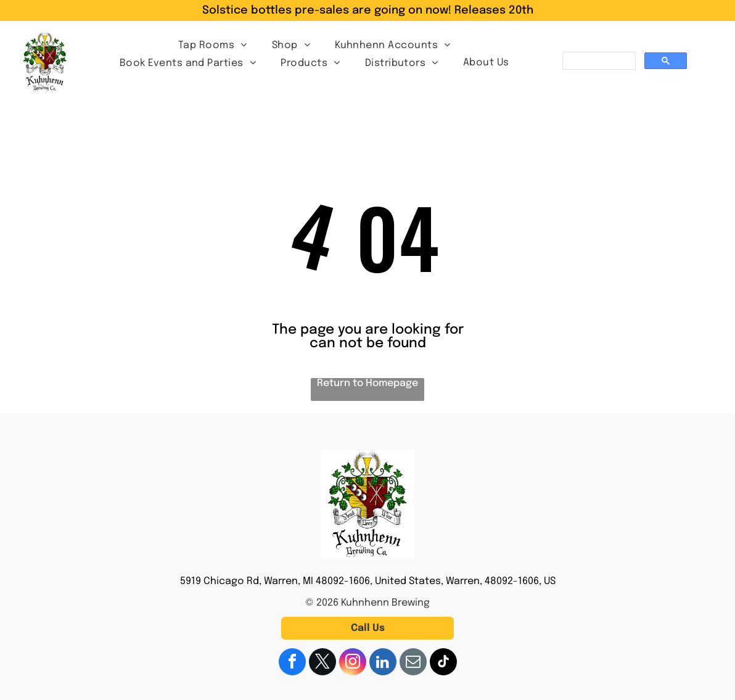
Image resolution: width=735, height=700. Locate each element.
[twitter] (322, 663)
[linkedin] (383, 663)
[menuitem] (213, 45)
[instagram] (353, 663)
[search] (598, 61)
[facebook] (292, 663)
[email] (413, 663)
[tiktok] (443, 663)
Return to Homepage (367, 383)
